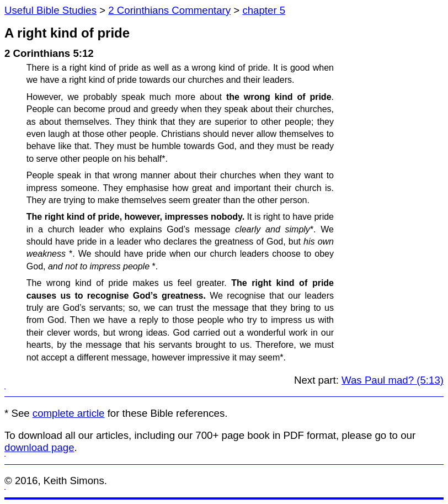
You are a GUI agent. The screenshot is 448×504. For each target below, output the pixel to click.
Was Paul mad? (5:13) (393, 380)
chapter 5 (264, 10)
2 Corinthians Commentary (169, 10)
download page (39, 447)
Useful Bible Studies (50, 10)
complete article (69, 413)
